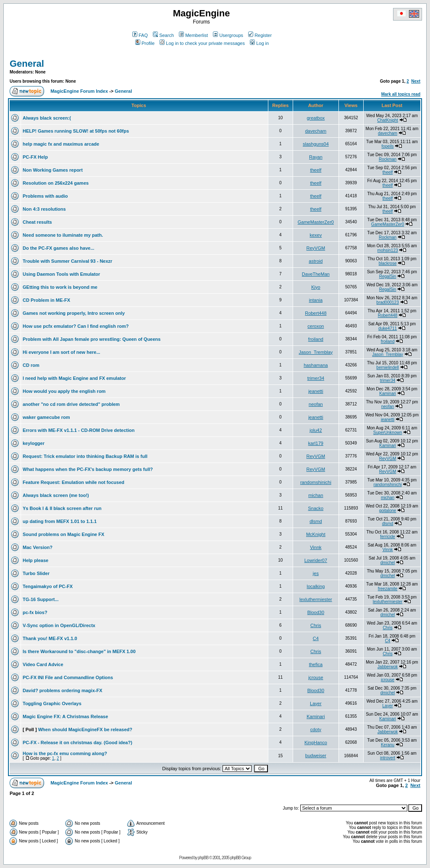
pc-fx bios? (35, 612)
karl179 (316, 443)
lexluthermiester (316, 599)
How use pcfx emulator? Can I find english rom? (76, 326)
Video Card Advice (43, 664)
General (27, 64)
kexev (316, 235)
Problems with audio (45, 196)
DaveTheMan (316, 274)
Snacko (316, 508)
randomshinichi (316, 482)
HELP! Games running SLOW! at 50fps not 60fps (76, 131)
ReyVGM (316, 248)
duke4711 (388, 328)
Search (163, 35)
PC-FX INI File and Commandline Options (68, 677)
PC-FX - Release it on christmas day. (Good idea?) (77, 743)
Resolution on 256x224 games (56, 183)
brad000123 (387, 302)
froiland (316, 339)
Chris (316, 625)
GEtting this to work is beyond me (60, 287)
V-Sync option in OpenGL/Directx (59, 625)
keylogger (34, 443)
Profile (145, 43)
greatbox (316, 118)
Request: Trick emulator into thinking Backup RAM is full (85, 456)
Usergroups (228, 35)
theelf (316, 170)
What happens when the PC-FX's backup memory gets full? (88, 469)
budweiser (316, 756)
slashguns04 (316, 144)
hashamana (316, 365)
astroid (316, 261)
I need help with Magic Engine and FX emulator (74, 378)
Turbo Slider (36, 573)
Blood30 (316, 612)
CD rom (31, 365)
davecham (316, 131)
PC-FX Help (35, 157)
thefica (316, 664)
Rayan (316, 157)
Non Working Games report (53, 170)
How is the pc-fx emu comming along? (65, 753)
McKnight (316, 534)
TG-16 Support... (41, 599)
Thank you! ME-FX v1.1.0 (50, 638)
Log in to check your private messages (202, 43)
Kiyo (316, 287)
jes (316, 573)
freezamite (388, 589)
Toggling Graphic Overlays (52, 703)
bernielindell (387, 367)
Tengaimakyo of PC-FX (48, 586)
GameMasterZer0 (316, 222)
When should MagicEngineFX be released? (85, 729)
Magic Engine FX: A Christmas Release (65, 716)
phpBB (203, 858)
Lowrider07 (316, 560)
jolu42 (316, 430)
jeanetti (316, 391)
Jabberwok (388, 667)
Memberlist (193, 35)
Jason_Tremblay (316, 352)
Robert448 (316, 313)
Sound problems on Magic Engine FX (63, 534)
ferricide (388, 537)
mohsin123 (388, 250)
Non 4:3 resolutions (44, 209)
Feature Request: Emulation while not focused (73, 482)
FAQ (140, 35)
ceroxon (316, 326)
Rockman (388, 159)
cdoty (316, 729)
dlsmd (316, 521)
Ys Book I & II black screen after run (62, 508)
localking (316, 586)
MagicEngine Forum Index (79, 91)
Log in (259, 43)
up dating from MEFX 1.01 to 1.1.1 (60, 521)
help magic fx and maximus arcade (61, 144)
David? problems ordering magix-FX (62, 690)
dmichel (388, 563)
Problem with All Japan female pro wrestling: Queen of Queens (92, 339)
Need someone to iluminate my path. (63, 235)
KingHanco (316, 743)
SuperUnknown (388, 433)
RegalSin (388, 276)
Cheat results (37, 222)
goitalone (388, 511)
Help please (35, 560)
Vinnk (316, 547)
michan (316, 495)
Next (416, 81)
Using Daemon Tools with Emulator (61, 274)
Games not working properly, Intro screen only (74, 313)
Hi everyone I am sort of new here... (62, 352)
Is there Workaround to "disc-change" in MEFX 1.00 (79, 651)
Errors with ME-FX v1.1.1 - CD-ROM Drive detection (79, 430)
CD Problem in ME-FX (46, 300)
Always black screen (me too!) (56, 495)
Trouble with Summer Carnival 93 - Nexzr (67, 261)
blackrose (388, 263)
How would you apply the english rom (64, 391)
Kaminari (387, 393)
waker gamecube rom (46, 417)
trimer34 (316, 378)
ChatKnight (387, 120)
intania (316, 300)
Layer (316, 703)
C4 (316, 638)
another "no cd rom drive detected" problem (71, 404)
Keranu (388, 745)
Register (260, 35)
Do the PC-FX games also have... (59, 248)
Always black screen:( (47, 118)
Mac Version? (38, 547)
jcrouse (316, 677)
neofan (316, 404)
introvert (388, 758)
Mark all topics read (401, 94)
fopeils (388, 146)
